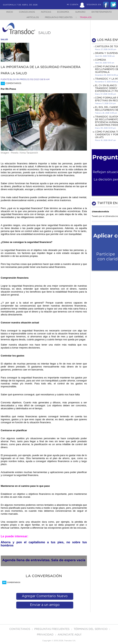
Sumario (81, 12)
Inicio (7, 12)
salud (4, 39)
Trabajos (86, 17)
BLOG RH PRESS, (18, 79)
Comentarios (11, 83)
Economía (63, 12)
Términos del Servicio (91, 629)
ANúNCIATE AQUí (69, 635)
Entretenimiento (104, 12)
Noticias (45, 12)
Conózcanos (25, 12)
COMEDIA (100, 60)
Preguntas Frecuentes (59, 17)
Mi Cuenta (73, 5)
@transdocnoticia (100, 212)
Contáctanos (20, 629)
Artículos (32, 17)
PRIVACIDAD (46, 635)
